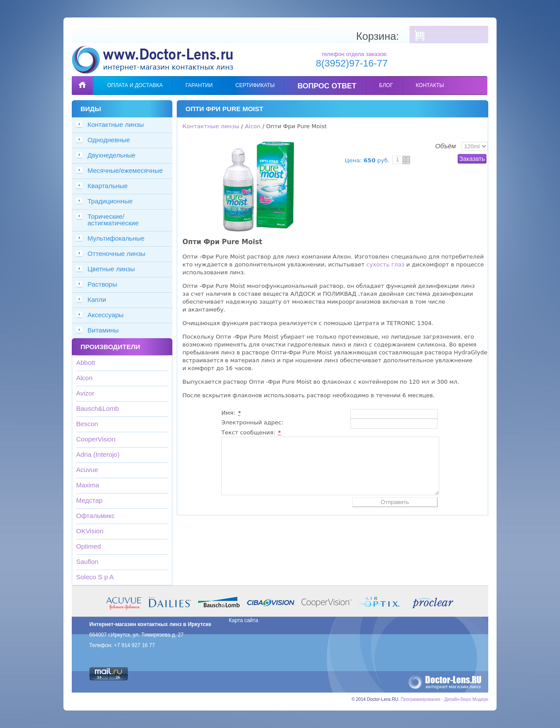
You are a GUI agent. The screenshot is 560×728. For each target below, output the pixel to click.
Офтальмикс (95, 516)
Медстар (89, 500)
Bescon (87, 424)
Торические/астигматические (113, 220)
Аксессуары (105, 315)
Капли (97, 299)
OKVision (90, 531)
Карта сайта (243, 620)
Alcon (84, 378)
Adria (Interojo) (98, 454)
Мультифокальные (116, 238)
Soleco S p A (95, 577)
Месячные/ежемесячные (125, 170)
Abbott (86, 362)
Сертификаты (255, 85)
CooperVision (96, 439)
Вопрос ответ (327, 86)
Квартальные (108, 186)
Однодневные (109, 140)
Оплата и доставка (135, 85)
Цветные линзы (111, 269)
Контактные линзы (116, 124)
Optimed (89, 546)
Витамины (103, 330)
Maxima (88, 485)
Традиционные (110, 201)
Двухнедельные (112, 155)
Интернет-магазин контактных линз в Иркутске (150, 624)
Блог (386, 85)
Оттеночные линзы (116, 254)
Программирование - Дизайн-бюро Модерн (444, 699)
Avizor (85, 393)
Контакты (430, 85)
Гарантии (199, 85)
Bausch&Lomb (98, 408)
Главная (82, 79)
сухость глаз (385, 264)
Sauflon (87, 562)
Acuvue (87, 470)
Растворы (102, 284)
